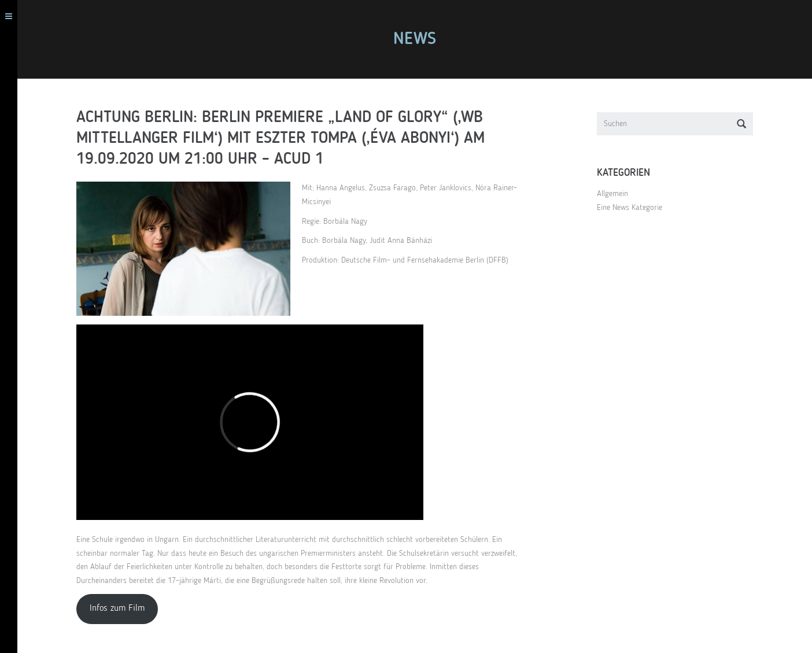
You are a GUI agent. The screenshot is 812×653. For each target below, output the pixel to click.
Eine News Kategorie (634, 208)
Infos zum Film (122, 608)
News (419, 39)
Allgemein (617, 194)
